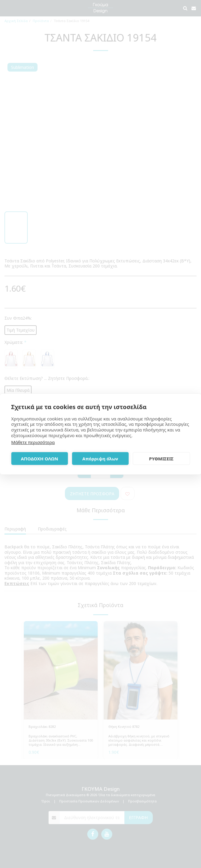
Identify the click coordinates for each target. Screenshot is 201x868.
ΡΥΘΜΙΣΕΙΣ (161, 459)
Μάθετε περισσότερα (33, 442)
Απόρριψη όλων (100, 459)
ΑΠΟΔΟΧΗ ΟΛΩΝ (39, 459)
